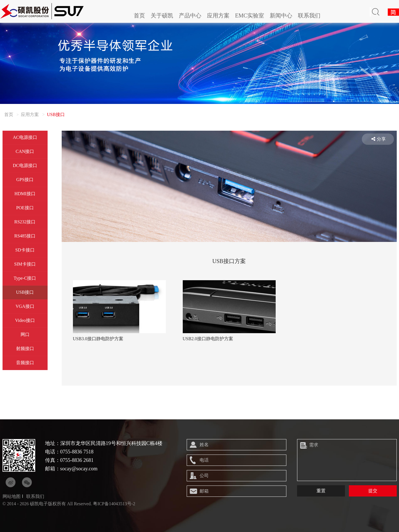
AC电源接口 (25, 137)
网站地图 (12, 496)
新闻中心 (281, 15)
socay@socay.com (79, 469)
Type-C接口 (25, 278)
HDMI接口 (25, 194)
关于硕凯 (162, 15)
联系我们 (309, 15)
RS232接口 (25, 222)
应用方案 (218, 15)
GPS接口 (25, 180)
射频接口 (25, 349)
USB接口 (25, 292)
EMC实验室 (250, 15)
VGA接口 (25, 306)
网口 (25, 334)
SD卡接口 (25, 250)
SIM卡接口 (25, 264)
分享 (379, 139)
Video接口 (25, 320)
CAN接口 (25, 151)
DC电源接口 (25, 165)
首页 (139, 15)
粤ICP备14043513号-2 (114, 504)
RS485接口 (25, 236)
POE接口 (25, 208)
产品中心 (190, 15)
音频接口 (25, 363)
